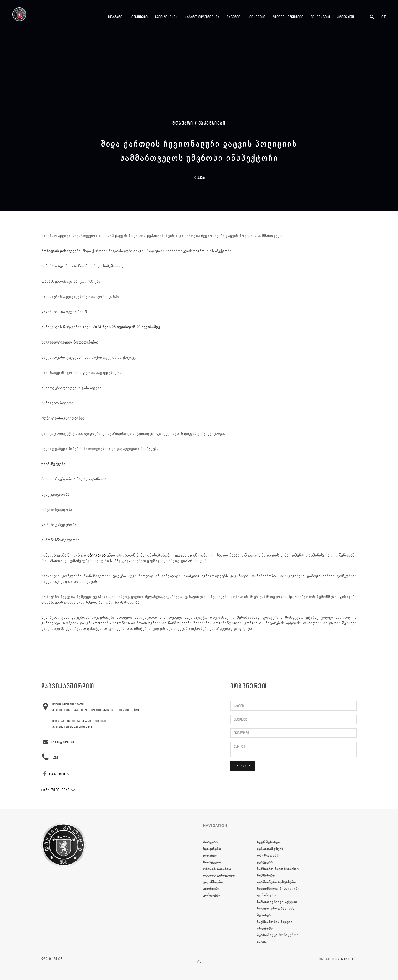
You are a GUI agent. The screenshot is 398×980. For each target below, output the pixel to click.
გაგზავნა (243, 766)
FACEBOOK (55, 774)
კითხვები (212, 889)
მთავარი (115, 17)
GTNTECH (349, 959)
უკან (199, 178)
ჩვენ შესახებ (166, 17)
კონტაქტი (346, 17)
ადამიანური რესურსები (277, 882)
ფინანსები (266, 895)
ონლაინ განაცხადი (219, 875)
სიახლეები (257, 17)
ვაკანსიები (321, 17)
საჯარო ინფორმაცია (202, 17)
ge (384, 17)
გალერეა (234, 17)
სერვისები (139, 17)
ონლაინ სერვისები (288, 17)
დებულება (265, 862)
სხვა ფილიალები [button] (58, 790)
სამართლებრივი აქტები (277, 902)
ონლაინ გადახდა (217, 869)
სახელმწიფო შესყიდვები (278, 889)
